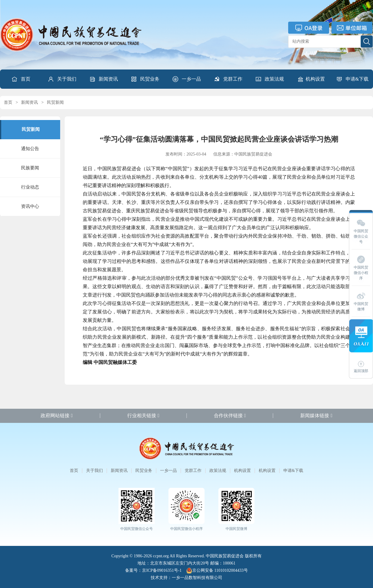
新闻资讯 (103, 79)
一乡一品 (186, 79)
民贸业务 (145, 79)
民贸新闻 (55, 102)
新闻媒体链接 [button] (316, 416)
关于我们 (62, 79)
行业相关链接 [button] (143, 416)
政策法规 (270, 79)
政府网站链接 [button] (57, 416)
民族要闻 (30, 168)
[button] (62, 79)
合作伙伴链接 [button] (230, 416)
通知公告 (30, 149)
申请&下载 (352, 79)
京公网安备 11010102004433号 (217, 571)
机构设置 (311, 79)
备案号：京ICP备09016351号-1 (153, 570)
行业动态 (30, 187)
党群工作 (228, 79)
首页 (21, 79)
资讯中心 (30, 206)
